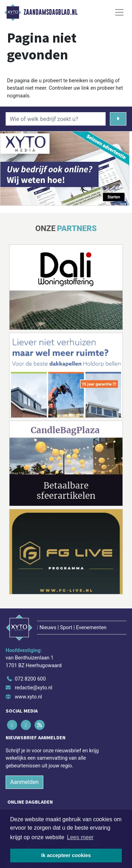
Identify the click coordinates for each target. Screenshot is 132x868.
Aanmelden (24, 782)
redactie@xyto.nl (34, 688)
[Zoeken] (118, 119)
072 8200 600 (30, 679)
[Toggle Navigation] (119, 12)
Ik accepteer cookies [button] (66, 855)
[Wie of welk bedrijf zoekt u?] (56, 119)
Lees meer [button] (80, 837)
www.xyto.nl (28, 697)
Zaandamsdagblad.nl (51, 12)
